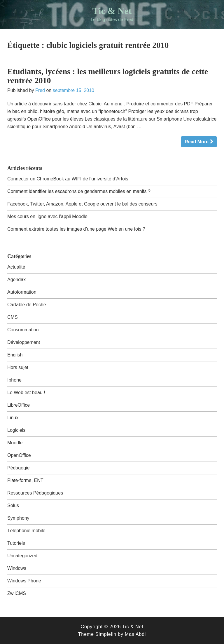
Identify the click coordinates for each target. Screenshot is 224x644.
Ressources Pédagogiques (35, 493)
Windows (17, 568)
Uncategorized (22, 556)
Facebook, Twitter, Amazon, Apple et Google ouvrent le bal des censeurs (82, 204)
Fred (40, 90)
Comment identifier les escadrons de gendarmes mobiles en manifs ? (79, 191)
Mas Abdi (135, 634)
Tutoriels (16, 543)
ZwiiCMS (17, 593)
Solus (13, 505)
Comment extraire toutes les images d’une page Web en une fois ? (76, 229)
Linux (13, 418)
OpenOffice (19, 455)
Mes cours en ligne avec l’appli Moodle (47, 216)
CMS (13, 317)
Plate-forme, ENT (25, 480)
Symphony (18, 518)
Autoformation (22, 292)
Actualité (16, 267)
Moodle (15, 443)
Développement (24, 342)
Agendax (16, 280)
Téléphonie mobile (26, 531)
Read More (197, 142)
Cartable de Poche (27, 305)
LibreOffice (19, 405)
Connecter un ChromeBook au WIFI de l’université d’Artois (68, 179)
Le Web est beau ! (26, 393)
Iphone (14, 380)
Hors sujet (18, 367)
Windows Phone (24, 581)
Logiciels (16, 430)
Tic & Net (112, 11)
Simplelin (106, 634)
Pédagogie (19, 468)
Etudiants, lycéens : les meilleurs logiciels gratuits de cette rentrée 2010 (108, 76)
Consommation (23, 330)
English (15, 355)
